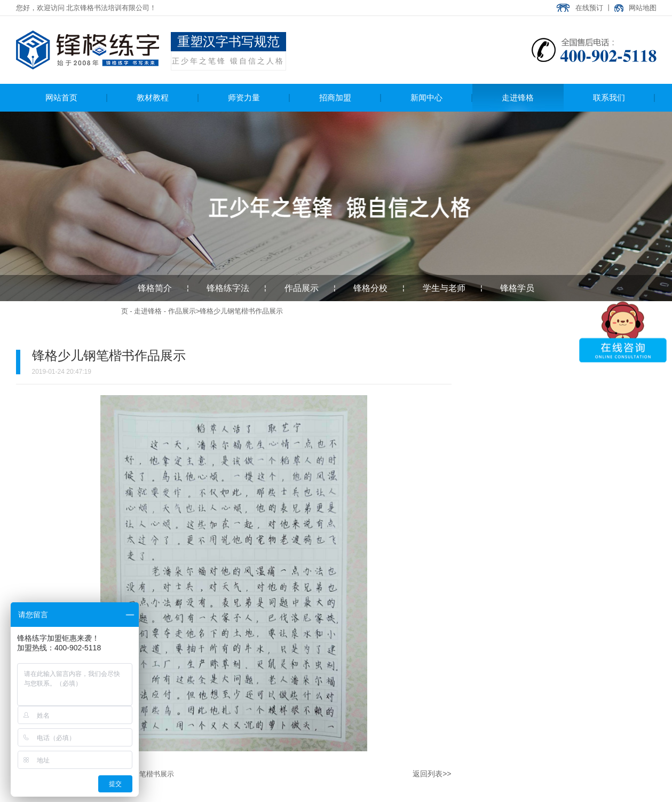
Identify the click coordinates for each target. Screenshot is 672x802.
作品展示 (302, 288)
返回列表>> (432, 774)
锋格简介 (155, 288)
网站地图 (643, 8)
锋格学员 (517, 288)
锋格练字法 (228, 288)
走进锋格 (148, 311)
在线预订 (589, 8)
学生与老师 (444, 288)
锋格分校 (370, 288)
